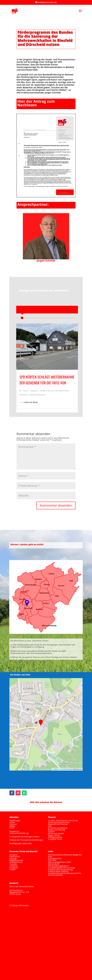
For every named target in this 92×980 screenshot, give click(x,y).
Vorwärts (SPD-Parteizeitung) (60, 870)
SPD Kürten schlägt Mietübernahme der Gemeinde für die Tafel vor (47, 380)
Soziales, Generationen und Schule (63, 821)
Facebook (14, 866)
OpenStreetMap (66, 769)
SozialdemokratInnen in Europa (62, 868)
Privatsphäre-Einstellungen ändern (24, 837)
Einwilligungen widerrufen (21, 843)
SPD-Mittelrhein (55, 858)
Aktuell (26, 391)
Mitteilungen (15, 821)
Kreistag (13, 858)
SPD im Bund (54, 864)
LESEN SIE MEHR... (31, 402)
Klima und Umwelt (56, 834)
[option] (47, 369)
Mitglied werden (16, 860)
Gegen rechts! (54, 835)
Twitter (12, 870)
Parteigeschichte (55, 837)
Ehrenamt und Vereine (58, 828)
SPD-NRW (52, 860)
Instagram (14, 868)
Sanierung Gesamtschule (59, 822)
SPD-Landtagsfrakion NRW (59, 862)
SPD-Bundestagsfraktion (59, 866)
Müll (50, 826)
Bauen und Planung (56, 830)
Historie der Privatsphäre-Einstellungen (26, 840)
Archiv (12, 822)
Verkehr (51, 832)
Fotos (12, 828)
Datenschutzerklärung (19, 833)
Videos (12, 826)
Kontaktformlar (16, 862)
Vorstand (13, 855)
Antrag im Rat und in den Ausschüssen (55, 391)
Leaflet (55, 769)
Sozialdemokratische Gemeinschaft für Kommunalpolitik (65, 874)
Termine (13, 824)
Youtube (13, 864)
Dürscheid (23, 395)
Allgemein (34, 391)
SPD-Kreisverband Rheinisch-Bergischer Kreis (65, 856)
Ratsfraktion (15, 857)
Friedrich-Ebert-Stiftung (58, 871)
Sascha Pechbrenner (37, 395)
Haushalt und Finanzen (58, 824)
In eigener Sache (55, 839)
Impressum (14, 831)
